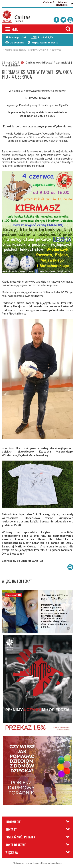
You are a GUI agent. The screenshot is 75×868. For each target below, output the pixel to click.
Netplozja (18, 863)
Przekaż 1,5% (42, 37)
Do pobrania (15, 42)
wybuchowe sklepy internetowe (44, 863)
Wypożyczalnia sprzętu (43, 42)
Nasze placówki (16, 37)
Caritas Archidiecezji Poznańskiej (56, 3)
